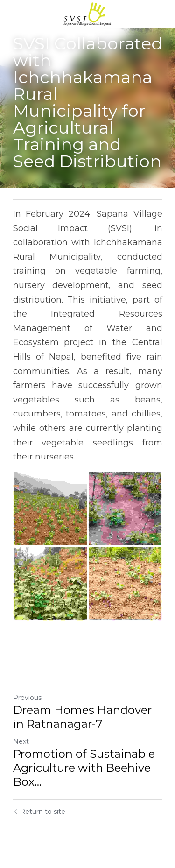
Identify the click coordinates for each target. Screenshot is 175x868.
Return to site (39, 812)
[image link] (88, 13)
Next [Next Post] (21, 741)
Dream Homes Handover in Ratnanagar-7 (82, 717)
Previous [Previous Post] (27, 698)
